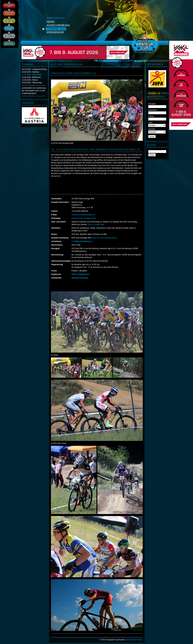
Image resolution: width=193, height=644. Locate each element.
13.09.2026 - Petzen (30, 80)
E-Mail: (151, 116)
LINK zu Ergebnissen (80, 274)
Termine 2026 (56, 29)
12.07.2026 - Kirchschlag (32, 75)
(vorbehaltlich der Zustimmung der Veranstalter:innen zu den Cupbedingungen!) (34, 91)
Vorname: (152, 104)
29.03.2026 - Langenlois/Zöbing (34, 69)
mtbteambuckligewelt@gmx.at (83, 215)
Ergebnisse (55, 32)
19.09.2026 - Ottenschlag (32, 83)
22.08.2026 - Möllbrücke (31, 77)
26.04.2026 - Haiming (30, 72)
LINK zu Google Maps (96, 224)
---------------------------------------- (34, 85)
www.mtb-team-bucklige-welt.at (84, 218)
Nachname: (153, 110)
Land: (150, 123)
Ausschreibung (58, 25)
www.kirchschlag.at (80, 278)
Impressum (130, 640)
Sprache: (152, 129)
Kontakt (139, 640)
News (51, 22)
